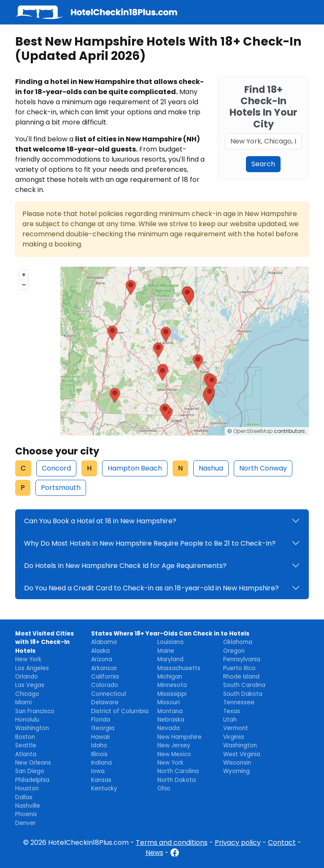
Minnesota (172, 685)
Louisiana (170, 642)
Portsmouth (61, 488)
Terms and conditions (172, 842)
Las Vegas (30, 685)
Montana (170, 711)
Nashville (28, 806)
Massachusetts (179, 668)
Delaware (105, 702)
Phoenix (26, 814)
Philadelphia (32, 780)
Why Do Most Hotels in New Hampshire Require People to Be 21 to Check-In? (150, 543)
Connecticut (109, 694)
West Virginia (242, 754)
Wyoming (236, 771)
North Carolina (178, 771)
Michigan (170, 677)
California (105, 677)
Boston (25, 737)
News (154, 853)
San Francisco (35, 711)
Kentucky (104, 788)
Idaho (99, 745)
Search (263, 164)
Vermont (236, 728)
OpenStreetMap (253, 431)
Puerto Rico (239, 668)
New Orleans (33, 763)
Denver (26, 823)
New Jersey (174, 745)
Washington (32, 728)
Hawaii (100, 737)
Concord (56, 468)
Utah (230, 720)
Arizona (102, 659)
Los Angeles (32, 668)
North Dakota (177, 780)
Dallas (24, 797)
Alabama (104, 642)
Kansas (101, 780)
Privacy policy (238, 842)
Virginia (234, 737)
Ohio (164, 788)
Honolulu (27, 720)
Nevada (169, 728)
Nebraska (171, 720)
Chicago (27, 694)
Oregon (234, 651)
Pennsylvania (242, 659)
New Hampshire (180, 737)
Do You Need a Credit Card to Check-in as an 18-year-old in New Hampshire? (151, 588)
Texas (232, 711)
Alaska (100, 651)
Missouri (169, 702)
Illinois (99, 754)
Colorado (105, 685)
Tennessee (239, 702)
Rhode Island (241, 677)
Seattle (26, 745)
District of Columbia (120, 711)
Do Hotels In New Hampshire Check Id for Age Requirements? (125, 566)
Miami (23, 702)
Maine (166, 651)
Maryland (170, 659)
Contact (282, 842)
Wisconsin (237, 763)
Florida (101, 720)
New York (28, 659)
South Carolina (244, 685)
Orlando (27, 677)
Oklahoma (238, 642)
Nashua (211, 468)
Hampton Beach (135, 468)
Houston (27, 788)
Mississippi (172, 694)
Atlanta (26, 754)
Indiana (101, 763)
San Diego (30, 771)
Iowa (98, 771)
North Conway (263, 468)
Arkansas (104, 668)
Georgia (103, 728)
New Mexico (174, 754)
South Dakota (243, 694)
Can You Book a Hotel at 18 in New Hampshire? (100, 521)
